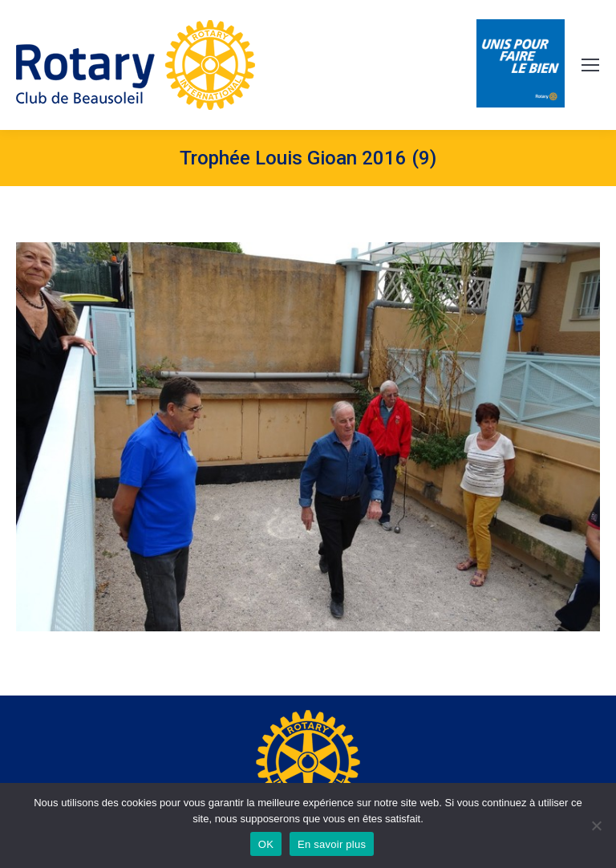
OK (266, 844)
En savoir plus (332, 844)
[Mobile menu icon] (590, 65)
